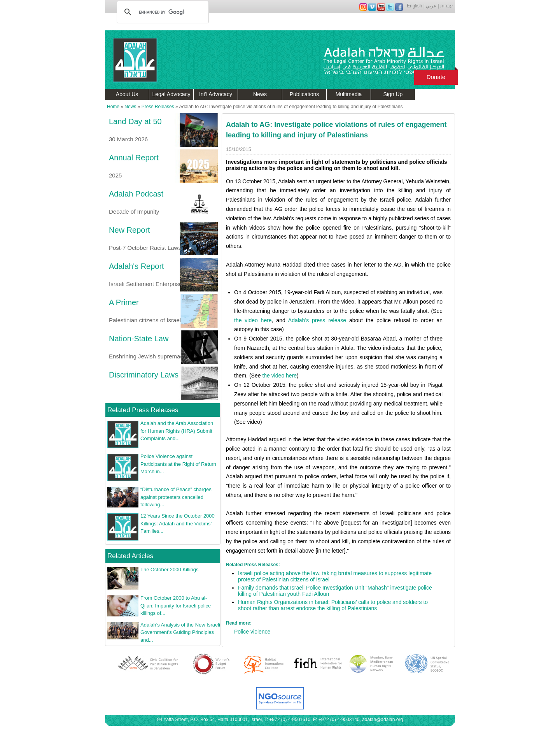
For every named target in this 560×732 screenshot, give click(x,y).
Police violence (252, 632)
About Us (127, 94)
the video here (253, 320)
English (414, 6)
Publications (304, 94)
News (260, 94)
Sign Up (393, 94)
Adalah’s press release (317, 320)
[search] (162, 12)
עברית (447, 6)
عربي (431, 6)
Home (113, 107)
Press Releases (158, 107)
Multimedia (349, 94)
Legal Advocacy (171, 94)
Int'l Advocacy (216, 94)
